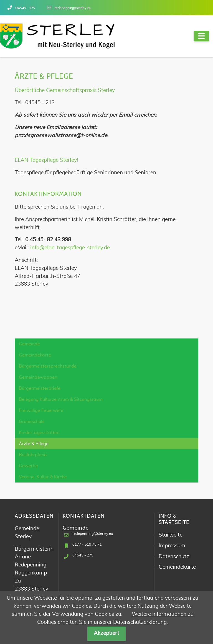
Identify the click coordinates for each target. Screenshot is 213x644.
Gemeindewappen (38, 377)
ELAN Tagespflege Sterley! (46, 160)
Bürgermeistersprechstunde (48, 366)
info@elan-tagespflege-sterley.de (70, 248)
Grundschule (32, 422)
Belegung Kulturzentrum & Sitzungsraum (61, 399)
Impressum (172, 546)
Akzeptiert (106, 633)
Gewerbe (28, 466)
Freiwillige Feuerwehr (41, 410)
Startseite (171, 535)
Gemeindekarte (35, 355)
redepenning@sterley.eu (73, 8)
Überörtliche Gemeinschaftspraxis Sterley (65, 90)
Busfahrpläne (33, 455)
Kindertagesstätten (39, 433)
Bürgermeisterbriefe (40, 388)
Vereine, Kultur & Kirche (43, 477)
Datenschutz (174, 557)
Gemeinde (29, 344)
